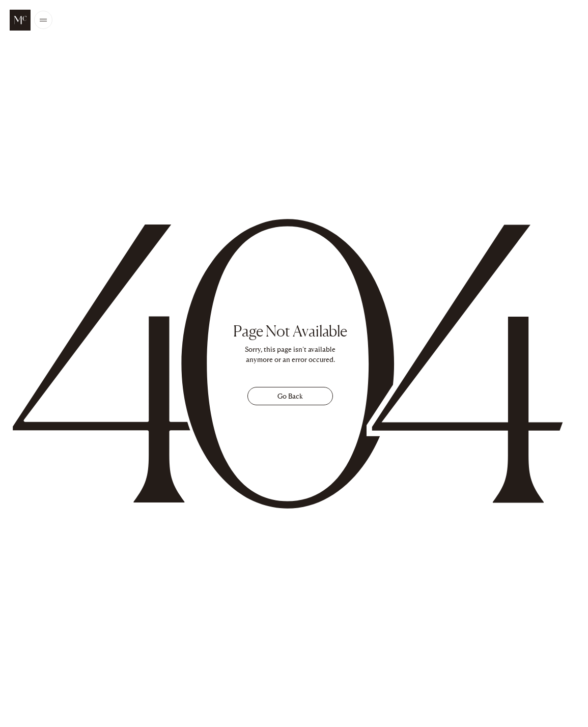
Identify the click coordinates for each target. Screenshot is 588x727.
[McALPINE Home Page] (20, 20)
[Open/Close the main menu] (43, 20)
